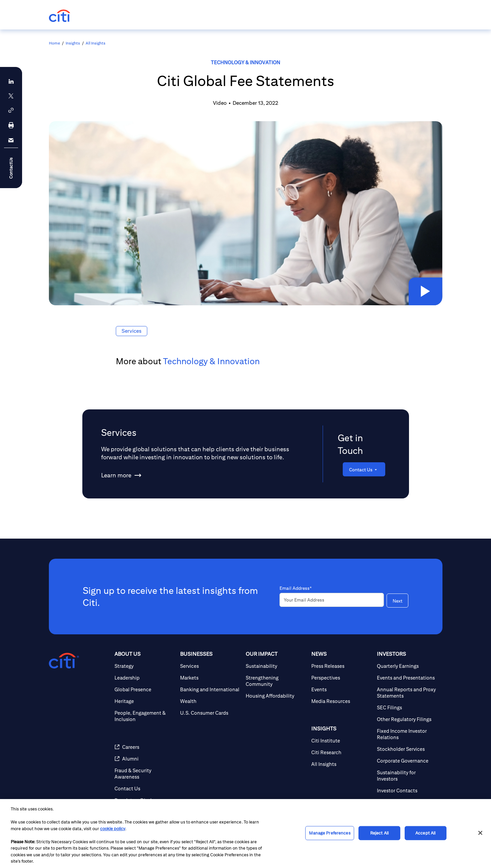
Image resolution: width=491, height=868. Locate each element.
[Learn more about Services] (116, 475)
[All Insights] (341, 783)
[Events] (341, 708)
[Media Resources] (341, 720)
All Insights (96, 43)
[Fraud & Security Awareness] (145, 793)
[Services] (210, 685)
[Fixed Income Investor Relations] (407, 753)
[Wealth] (210, 720)
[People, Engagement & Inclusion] (145, 735)
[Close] (480, 833)
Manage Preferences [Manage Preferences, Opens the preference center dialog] (330, 833)
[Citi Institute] (341, 760)
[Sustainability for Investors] (407, 795)
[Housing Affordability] (276, 715)
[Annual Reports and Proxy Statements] (407, 712)
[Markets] (210, 697)
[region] (246, 834)
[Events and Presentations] (407, 697)
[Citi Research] (341, 771)
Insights (73, 43)
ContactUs (11, 168)
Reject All (379, 833)
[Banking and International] (210, 708)
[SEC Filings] (407, 727)
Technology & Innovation (246, 62)
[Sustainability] (276, 685)
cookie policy (113, 829)
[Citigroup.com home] (64, 680)
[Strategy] (145, 685)
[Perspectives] (341, 697)
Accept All (425, 833)
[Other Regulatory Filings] (407, 738)
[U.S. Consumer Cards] (210, 732)
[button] (424, 290)
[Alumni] (145, 778)
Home (54, 43)
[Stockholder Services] (407, 768)
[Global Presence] (145, 708)
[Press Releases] (341, 685)
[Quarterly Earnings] (407, 685)
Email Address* (296, 595)
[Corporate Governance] (407, 780)
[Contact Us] (364, 469)
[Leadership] (145, 697)
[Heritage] (145, 720)
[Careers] (145, 766)
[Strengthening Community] (276, 700)
